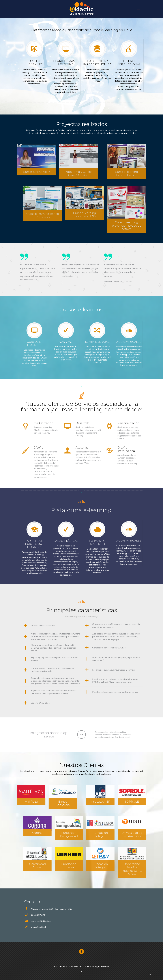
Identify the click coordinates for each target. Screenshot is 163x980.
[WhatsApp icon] (81, 971)
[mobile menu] (139, 9)
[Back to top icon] (150, 974)
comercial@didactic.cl (41, 921)
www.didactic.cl (38, 927)
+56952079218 (38, 915)
